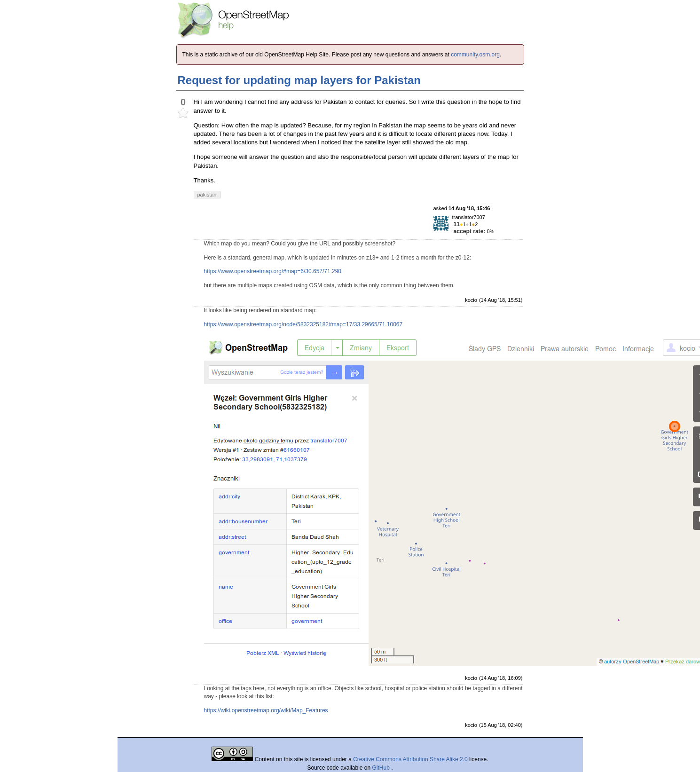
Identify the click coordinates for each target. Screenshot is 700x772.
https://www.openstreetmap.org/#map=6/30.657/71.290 (273, 271)
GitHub (382, 768)
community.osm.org (475, 55)
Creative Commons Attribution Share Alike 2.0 (410, 759)
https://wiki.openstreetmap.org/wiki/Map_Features (266, 710)
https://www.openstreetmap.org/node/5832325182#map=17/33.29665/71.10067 (303, 324)
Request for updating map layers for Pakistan (299, 80)
